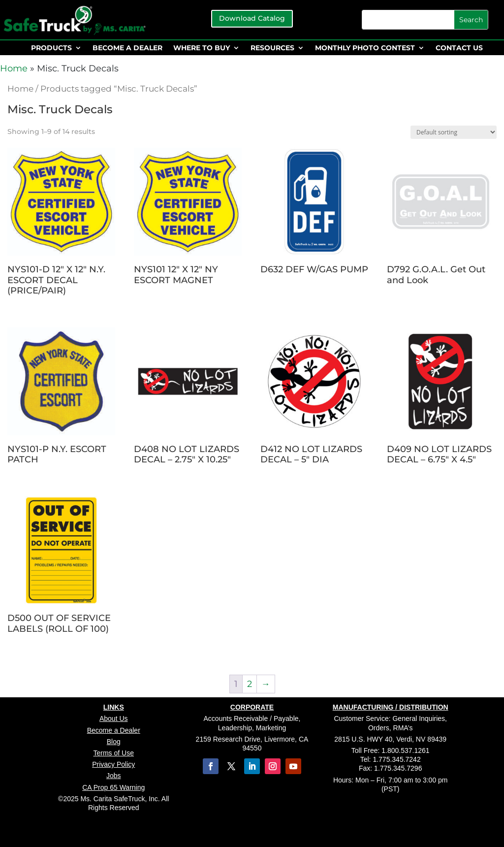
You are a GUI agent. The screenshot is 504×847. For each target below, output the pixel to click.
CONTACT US (459, 48)
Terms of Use (114, 753)
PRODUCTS (51, 48)
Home (14, 68)
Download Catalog (252, 18)
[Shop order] (454, 132)
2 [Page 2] (250, 684)
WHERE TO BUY (202, 48)
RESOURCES (272, 48)
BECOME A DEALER (127, 48)
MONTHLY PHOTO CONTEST (365, 48)
